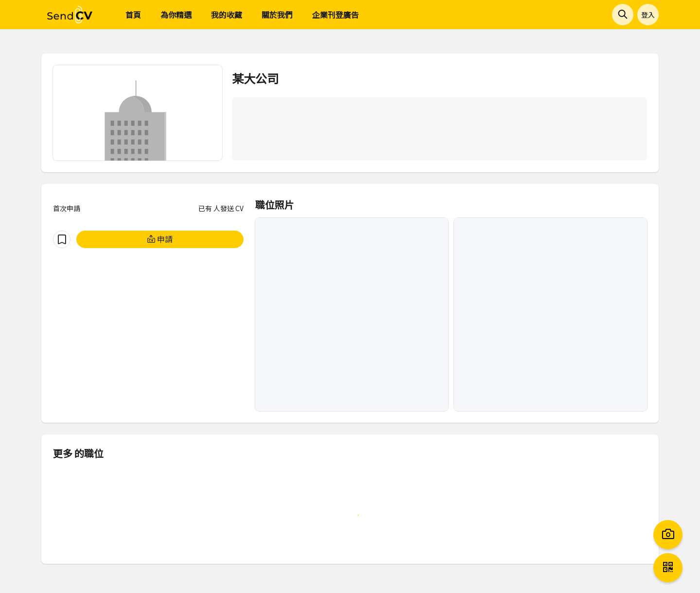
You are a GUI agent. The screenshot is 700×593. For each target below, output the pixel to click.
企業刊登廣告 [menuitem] (335, 15)
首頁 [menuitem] (133, 15)
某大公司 (255, 78)
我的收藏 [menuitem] (227, 15)
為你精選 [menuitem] (176, 15)
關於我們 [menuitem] (277, 15)
